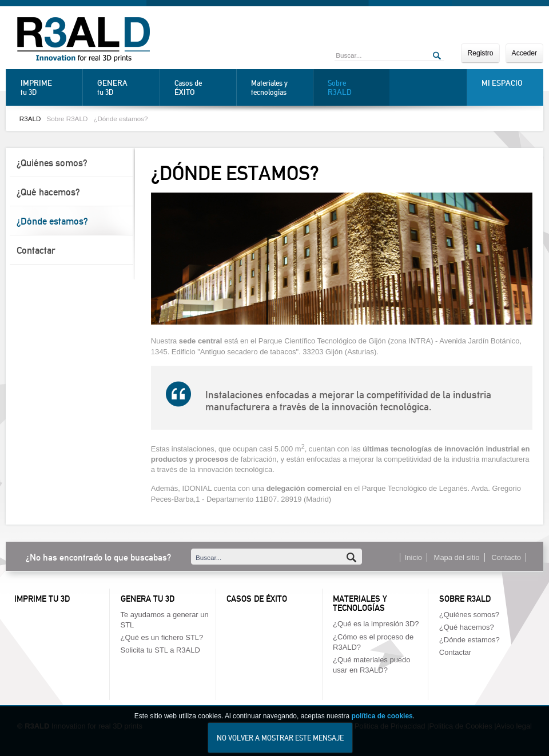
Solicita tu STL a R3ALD (160, 650)
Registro (480, 53)
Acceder (524, 53)
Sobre (356, 88)
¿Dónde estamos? (120, 119)
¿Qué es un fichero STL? (162, 637)
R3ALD (30, 119)
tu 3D (49, 87)
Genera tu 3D (148, 599)
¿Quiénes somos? (52, 163)
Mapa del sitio (457, 557)
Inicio (413, 557)
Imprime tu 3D (42, 599)
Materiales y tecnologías (269, 88)
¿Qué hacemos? (48, 192)
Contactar (36, 250)
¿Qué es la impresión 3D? (376, 624)
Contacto (506, 557)
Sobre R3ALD (67, 119)
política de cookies (382, 725)
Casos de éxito (257, 599)
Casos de (202, 88)
